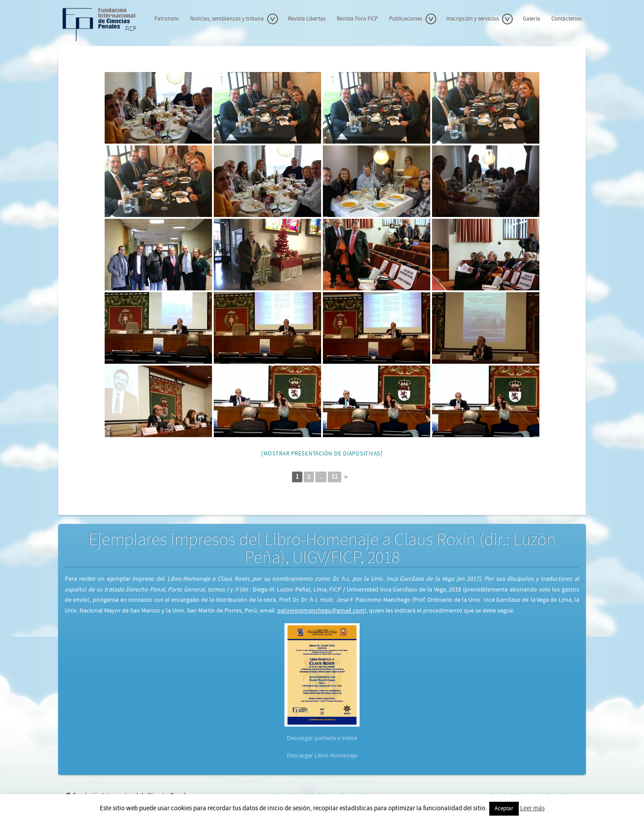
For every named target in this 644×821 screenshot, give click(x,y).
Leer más (532, 808)
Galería (532, 19)
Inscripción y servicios (480, 19)
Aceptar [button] (504, 809)
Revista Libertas (307, 19)
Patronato (167, 19)
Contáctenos (566, 19)
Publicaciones (413, 19)
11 (335, 477)
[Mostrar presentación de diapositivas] (322, 454)
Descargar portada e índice (322, 738)
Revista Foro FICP (357, 19)
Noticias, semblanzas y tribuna (234, 19)
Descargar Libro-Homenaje (322, 756)
